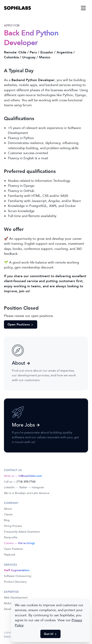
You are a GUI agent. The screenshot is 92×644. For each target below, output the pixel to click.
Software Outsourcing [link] (18, 576)
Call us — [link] (20, 482)
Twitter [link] (23, 487)
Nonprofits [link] (11, 537)
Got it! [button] (50, 634)
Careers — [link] (19, 543)
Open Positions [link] (13, 549)
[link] (18, 8)
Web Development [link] (16, 598)
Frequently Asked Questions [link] (22, 532)
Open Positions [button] (21, 324)
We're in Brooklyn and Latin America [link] (27, 493)
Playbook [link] (10, 555)
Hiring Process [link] (13, 526)
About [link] (8, 509)
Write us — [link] (23, 476)
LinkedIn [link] (9, 487)
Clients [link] (8, 515)
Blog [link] (7, 520)
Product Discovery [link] (15, 582)
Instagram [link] (38, 487)
